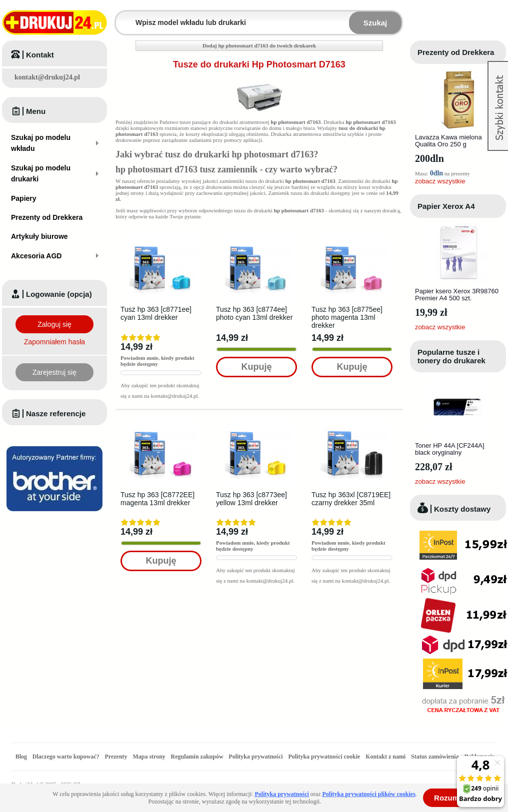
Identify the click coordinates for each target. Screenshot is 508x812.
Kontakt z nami (385, 757)
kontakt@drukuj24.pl (47, 77)
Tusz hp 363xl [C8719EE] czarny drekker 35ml (351, 499)
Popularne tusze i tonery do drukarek (451, 356)
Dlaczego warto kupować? (66, 757)
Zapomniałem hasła (54, 342)
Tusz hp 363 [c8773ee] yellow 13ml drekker (251, 499)
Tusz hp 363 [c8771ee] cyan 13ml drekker (156, 313)
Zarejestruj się (54, 372)
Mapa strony (149, 757)
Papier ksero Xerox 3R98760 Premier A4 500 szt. (457, 295)
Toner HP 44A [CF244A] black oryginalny (450, 449)
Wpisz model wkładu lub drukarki (122, 17)
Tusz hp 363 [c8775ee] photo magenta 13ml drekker (347, 317)
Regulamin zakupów (197, 757)
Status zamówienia (436, 757)
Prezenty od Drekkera (456, 52)
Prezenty (116, 757)
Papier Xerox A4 (446, 206)
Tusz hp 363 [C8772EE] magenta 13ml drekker (157, 499)
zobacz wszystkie (440, 181)
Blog (21, 757)
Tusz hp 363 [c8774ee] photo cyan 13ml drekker (254, 313)
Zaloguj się (54, 324)
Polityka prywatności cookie (324, 757)
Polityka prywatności (255, 757)
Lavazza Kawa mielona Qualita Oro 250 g (448, 141)
